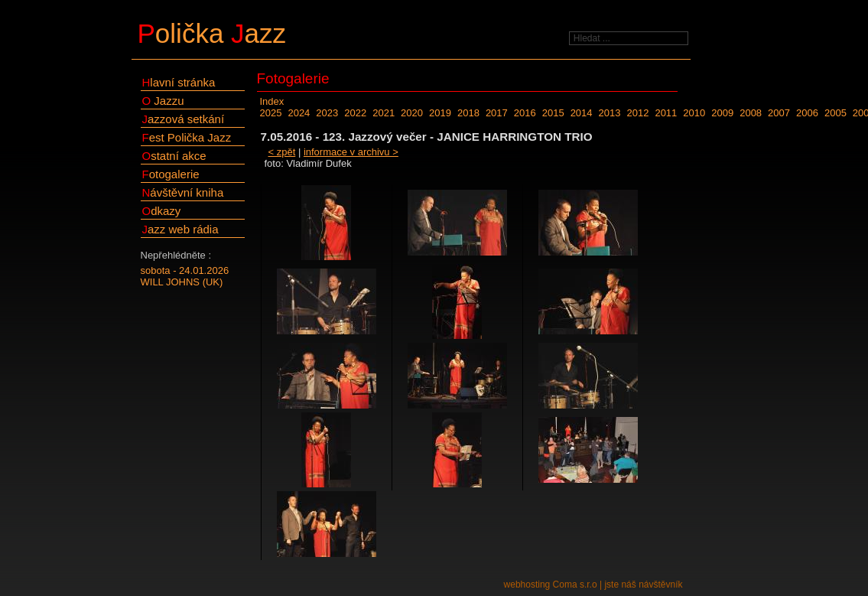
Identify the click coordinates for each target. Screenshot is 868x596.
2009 (722, 113)
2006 (807, 113)
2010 (694, 113)
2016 (525, 113)
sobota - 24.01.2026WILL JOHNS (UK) (185, 276)
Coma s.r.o (575, 585)
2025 (271, 113)
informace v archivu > (351, 152)
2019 (440, 113)
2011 (666, 113)
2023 (327, 113)
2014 (582, 113)
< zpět (282, 152)
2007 (779, 113)
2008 (751, 113)
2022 (355, 113)
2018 (468, 113)
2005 (835, 113)
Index (272, 101)
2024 (299, 113)
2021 (384, 113)
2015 (553, 113)
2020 (412, 113)
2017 (497, 113)
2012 (637, 113)
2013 (610, 113)
